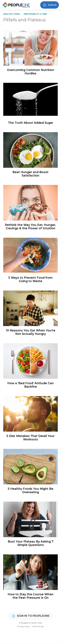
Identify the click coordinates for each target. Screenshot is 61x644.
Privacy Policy (24, 626)
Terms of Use (38, 626)
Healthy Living (12, 14)
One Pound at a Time (35, 14)
